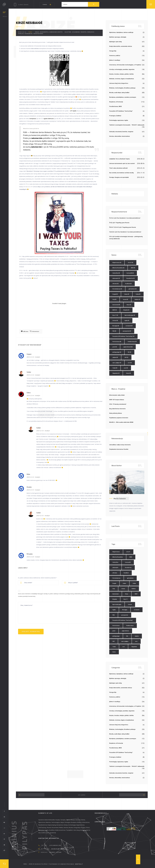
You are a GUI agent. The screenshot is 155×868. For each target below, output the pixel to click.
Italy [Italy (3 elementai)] (114, 299)
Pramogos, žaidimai (115, 116)
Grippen (29, 354)
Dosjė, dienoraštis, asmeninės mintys (49, 32)
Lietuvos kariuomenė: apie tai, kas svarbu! (122, 163)
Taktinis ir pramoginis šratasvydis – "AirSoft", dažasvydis (127, 125)
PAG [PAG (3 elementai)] (114, 331)
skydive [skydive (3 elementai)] (115, 357)
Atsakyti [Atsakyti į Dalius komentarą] (38, 396)
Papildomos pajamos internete (119, 418)
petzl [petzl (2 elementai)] (115, 347)
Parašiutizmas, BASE (115, 106)
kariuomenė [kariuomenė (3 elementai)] (116, 305)
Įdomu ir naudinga (115, 60)
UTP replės (73, 111)
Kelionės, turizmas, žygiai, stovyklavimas (122, 79)
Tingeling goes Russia (122, 223)
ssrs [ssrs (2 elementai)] (130, 363)
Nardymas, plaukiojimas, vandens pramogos (123, 97)
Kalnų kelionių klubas (116, 413)
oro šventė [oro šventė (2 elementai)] (129, 326)
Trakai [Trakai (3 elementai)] (115, 368)
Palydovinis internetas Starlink (119, 449)
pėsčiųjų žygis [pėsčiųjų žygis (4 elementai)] (117, 352)
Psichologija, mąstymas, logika (119, 120)
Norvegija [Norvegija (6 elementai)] (116, 326)
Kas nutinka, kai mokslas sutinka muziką (121, 173)
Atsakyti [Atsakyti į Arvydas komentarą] (38, 490)
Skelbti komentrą (31, 632)
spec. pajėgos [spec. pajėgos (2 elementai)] (117, 363)
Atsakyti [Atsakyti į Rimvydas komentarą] (38, 557)
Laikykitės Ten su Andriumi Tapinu (119, 159)
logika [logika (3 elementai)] (127, 320)
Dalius (29, 393)
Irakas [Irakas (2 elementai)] (127, 294)
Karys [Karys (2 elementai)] (129, 305)
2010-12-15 (30, 490)
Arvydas (29, 487)
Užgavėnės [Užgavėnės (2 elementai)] (116, 373)
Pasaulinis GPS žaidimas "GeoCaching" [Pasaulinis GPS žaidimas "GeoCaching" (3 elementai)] (123, 336)
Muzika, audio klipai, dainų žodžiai (119, 92)
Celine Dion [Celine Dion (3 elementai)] (116, 273)
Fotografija (113, 51)
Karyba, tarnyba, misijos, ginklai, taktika (121, 74)
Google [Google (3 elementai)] (115, 294)
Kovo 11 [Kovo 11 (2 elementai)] (115, 315)
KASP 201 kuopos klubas (117, 400)
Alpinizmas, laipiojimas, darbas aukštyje (121, 32)
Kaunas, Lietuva (55, 852)
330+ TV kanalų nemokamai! (118, 404)
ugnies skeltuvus (49, 119)
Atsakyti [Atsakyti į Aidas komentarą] (38, 477)
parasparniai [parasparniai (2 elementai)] (127, 331)
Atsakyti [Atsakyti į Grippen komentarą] (38, 357)
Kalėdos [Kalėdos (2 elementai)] (137, 299)
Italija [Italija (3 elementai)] (138, 294)
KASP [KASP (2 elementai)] (115, 310)
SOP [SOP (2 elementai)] (126, 357)
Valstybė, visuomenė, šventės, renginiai (80, 32)
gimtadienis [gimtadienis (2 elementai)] (133, 289)
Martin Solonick (120, 499)
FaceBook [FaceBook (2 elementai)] (128, 284)
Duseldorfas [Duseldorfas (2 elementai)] (131, 278)
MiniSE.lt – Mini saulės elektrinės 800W (121, 422)
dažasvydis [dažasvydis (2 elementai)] (116, 278)
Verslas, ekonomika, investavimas (31, 34)
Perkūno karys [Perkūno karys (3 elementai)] (132, 342)
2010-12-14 (22, 32)
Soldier (29, 372)
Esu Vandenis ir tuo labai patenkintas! (129, 218)
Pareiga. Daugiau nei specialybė (119, 177)
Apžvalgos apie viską (115, 42)
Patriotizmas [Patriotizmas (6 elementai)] (117, 342)
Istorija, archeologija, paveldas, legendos (122, 69)
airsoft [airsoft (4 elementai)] (131, 262)
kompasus (33, 119)
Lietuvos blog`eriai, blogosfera (119, 83)
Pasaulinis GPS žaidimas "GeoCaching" (121, 111)
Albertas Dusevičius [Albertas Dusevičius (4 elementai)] (118, 268)
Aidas (28, 474)
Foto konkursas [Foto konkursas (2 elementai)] (117, 289)
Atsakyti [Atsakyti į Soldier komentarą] (38, 375)
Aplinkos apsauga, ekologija (118, 37)
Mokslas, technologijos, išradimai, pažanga (122, 88)
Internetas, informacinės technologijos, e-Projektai (125, 65)
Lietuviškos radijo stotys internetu (120, 445)
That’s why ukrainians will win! (118, 168)
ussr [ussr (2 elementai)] (126, 368)
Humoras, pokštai (115, 55)
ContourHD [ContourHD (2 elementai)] (130, 273)
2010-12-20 (30, 557)
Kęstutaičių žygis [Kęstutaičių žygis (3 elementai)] (130, 315)
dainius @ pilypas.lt (59, 849)
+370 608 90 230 (55, 845)
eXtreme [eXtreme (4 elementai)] (115, 284)
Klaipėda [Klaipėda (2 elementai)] (126, 310)
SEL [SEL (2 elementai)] (129, 352)
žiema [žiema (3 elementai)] (128, 373)
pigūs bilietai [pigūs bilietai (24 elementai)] (128, 347)
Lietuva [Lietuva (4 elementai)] (115, 320)
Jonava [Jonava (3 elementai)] (126, 299)
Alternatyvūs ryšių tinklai (117, 395)
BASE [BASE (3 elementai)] (133, 268)
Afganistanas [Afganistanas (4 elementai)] (117, 262)
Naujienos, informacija (116, 102)
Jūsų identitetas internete (117, 409)
